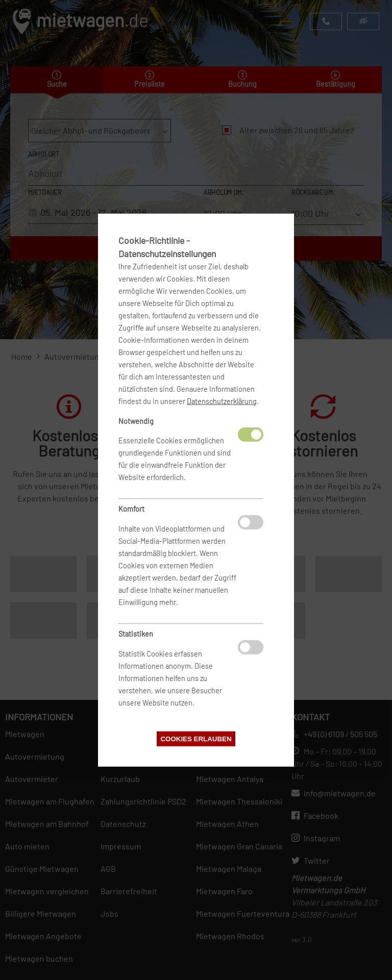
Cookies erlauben (196, 739)
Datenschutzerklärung (222, 401)
